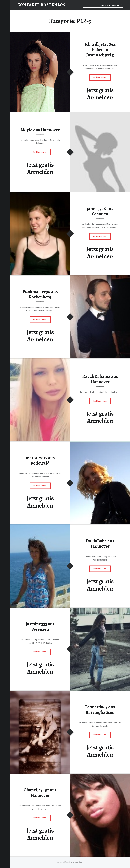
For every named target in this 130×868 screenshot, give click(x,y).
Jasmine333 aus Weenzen (40, 626)
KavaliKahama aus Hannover (100, 379)
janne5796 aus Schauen (100, 211)
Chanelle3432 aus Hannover (40, 793)
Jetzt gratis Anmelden (100, 94)
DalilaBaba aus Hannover (100, 543)
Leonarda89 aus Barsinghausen (100, 710)
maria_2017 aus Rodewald (40, 460)
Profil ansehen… (102, 78)
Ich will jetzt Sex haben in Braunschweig (100, 50)
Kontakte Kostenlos (73, 862)
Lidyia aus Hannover (40, 130)
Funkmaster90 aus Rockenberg (40, 294)
